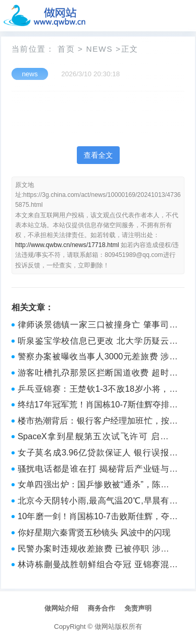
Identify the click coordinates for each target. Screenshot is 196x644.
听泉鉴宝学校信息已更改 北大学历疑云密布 (98, 342)
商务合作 (101, 608)
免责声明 (138, 608)
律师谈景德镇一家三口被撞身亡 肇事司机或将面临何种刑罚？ (98, 326)
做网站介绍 (61, 608)
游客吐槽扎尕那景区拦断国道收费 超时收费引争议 (98, 374)
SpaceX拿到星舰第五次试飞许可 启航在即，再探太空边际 (98, 438)
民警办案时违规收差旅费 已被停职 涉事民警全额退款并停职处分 (98, 550)
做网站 (105, 627)
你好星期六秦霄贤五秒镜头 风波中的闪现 (94, 532)
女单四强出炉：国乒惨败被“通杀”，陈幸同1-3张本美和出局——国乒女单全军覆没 (98, 486)
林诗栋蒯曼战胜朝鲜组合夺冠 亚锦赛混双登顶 (98, 566)
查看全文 (98, 155)
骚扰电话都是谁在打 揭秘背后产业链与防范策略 (98, 470)
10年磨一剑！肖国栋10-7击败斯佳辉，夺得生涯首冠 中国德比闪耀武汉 (98, 518)
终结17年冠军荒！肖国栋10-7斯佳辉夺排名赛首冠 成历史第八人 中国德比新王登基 (98, 406)
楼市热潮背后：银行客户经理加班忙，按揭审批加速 (98, 422)
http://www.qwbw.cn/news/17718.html (67, 245)
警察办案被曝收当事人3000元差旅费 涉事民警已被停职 (98, 358)
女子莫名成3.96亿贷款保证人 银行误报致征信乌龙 (98, 454)
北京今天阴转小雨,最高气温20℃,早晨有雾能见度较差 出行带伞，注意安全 (98, 502)
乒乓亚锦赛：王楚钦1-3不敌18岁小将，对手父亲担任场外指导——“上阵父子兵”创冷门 (98, 390)
